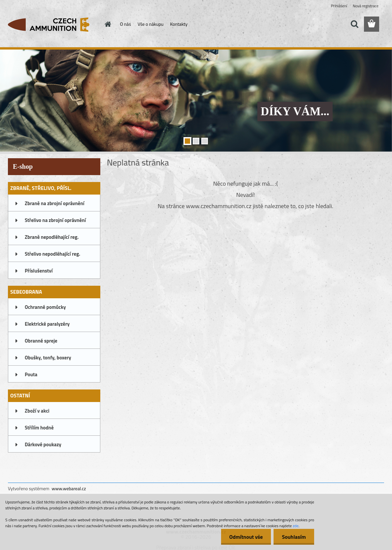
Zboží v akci (37, 411)
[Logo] (53, 24)
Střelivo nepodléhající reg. (52, 254)
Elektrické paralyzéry (47, 324)
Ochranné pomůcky (45, 307)
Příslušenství (39, 271)
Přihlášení (339, 6)
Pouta (31, 374)
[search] (354, 24)
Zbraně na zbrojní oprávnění (55, 203)
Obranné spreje (41, 341)
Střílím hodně (39, 428)
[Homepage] (108, 24)
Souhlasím (294, 537)
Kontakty (179, 24)
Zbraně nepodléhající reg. (52, 237)
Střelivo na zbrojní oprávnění (55, 220)
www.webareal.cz (69, 488)
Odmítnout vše (246, 537)
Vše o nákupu (150, 24)
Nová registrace (366, 6)
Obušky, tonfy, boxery (48, 358)
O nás (126, 24)
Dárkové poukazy (43, 444)
